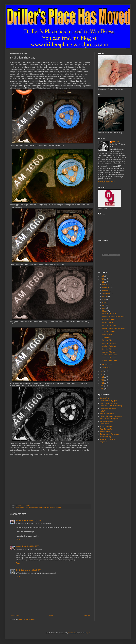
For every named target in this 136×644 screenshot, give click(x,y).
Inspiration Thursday (30, 507)
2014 (103, 374)
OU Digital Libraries (107, 421)
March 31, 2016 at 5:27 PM (31, 546)
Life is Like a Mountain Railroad (46, 507)
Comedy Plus (105, 398)
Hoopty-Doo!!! (107, 337)
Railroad (59, 507)
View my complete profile (107, 182)
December (106, 285)
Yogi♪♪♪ (19, 546)
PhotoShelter (104, 424)
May (104, 305)
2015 (103, 371)
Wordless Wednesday (109, 346)
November (106, 287)
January (105, 368)
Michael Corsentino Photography (111, 416)
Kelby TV (103, 411)
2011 (103, 383)
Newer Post (15, 616)
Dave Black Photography (108, 401)
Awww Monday (107, 334)
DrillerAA (115, 142)
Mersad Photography (107, 414)
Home (51, 616)
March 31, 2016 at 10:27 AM (32, 520)
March (105, 311)
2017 (103, 279)
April (104, 308)
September (106, 293)
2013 (103, 377)
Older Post (86, 616)
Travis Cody (20, 570)
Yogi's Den (104, 442)
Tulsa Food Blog (106, 437)
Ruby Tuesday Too (108, 320)
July (104, 299)
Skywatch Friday (108, 323)
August (105, 296)
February (106, 364)
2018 (103, 276)
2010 (103, 386)
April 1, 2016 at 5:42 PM (33, 570)
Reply (18, 539)
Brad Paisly (19, 507)
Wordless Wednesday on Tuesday (113, 317)
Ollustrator (72, 633)
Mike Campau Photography (109, 419)
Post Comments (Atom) (27, 619)
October (105, 290)
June (104, 302)
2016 (103, 282)
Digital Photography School (109, 403)
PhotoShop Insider (106, 426)
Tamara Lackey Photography (110, 434)
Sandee (19, 520)
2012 (103, 380)
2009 (103, 389)
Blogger (87, 633)
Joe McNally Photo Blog (108, 408)
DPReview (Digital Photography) (111, 406)
